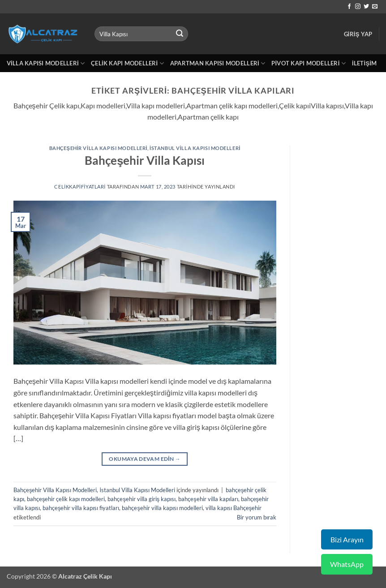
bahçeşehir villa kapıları (208, 499)
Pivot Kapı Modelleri (309, 63)
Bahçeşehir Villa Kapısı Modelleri (98, 148)
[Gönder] (180, 34)
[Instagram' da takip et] (358, 7)
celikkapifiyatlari (80, 187)
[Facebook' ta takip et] (349, 7)
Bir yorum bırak (257, 517)
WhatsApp (347, 564)
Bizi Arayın (347, 539)
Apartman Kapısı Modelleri (218, 63)
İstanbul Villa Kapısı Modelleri (195, 148)
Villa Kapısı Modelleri (46, 63)
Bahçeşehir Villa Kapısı (145, 160)
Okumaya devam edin (145, 459)
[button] (358, 34)
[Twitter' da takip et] (366, 7)
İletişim (364, 63)
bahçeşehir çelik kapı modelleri (66, 499)
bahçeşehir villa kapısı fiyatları (81, 508)
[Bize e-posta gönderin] (375, 7)
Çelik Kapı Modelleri (127, 63)
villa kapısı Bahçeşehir (234, 508)
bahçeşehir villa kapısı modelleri (162, 508)
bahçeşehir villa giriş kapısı (142, 499)
